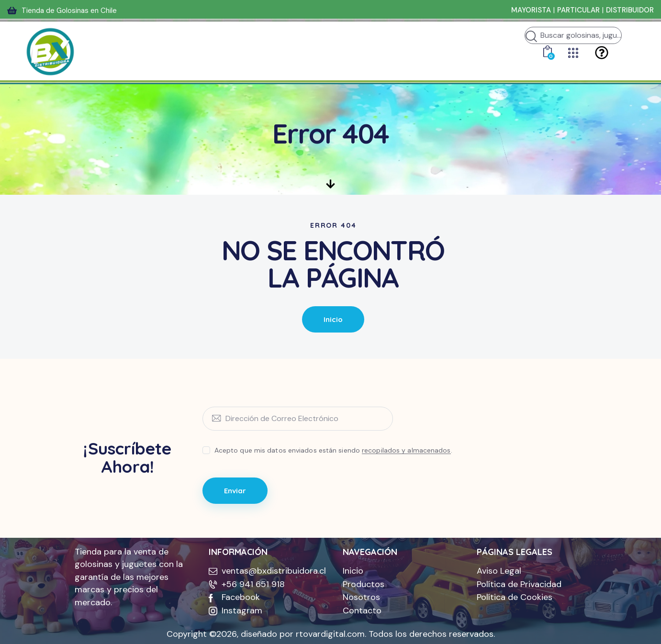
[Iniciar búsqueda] (531, 37)
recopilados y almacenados (406, 450)
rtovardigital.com (330, 634)
